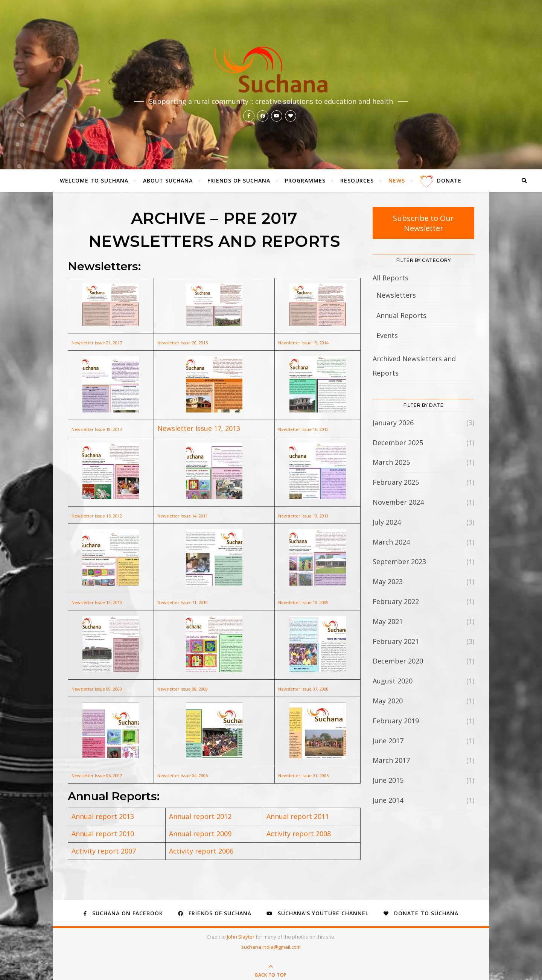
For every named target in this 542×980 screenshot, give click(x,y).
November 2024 (398, 502)
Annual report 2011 (298, 816)
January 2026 (393, 423)
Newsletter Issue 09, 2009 (97, 689)
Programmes (305, 180)
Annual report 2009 (200, 834)
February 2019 (396, 721)
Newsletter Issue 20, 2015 (183, 343)
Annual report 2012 (200, 816)
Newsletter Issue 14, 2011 (183, 516)
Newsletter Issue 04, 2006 (183, 775)
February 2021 (396, 641)
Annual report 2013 (103, 816)
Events (387, 335)
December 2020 (398, 661)
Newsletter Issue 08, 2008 (183, 689)
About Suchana (168, 180)
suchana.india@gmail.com (271, 947)
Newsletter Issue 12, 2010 (97, 602)
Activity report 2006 (201, 851)
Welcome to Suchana (94, 180)
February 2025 (396, 482)
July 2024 (387, 522)
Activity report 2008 (299, 834)
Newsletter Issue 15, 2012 (97, 516)
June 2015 (388, 780)
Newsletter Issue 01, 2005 (303, 775)
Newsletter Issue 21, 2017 (97, 343)
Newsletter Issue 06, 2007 (97, 775)
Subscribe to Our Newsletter (423, 223)
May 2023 (388, 581)
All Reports (391, 278)
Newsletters (396, 295)
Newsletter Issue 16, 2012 (303, 429)
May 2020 (388, 701)
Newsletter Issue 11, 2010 (183, 602)
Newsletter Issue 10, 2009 (303, 602)
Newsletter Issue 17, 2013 (199, 428)
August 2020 (393, 681)
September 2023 (399, 562)
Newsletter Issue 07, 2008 (303, 689)
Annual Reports (401, 315)
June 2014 (388, 800)
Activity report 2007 (104, 851)
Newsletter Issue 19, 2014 (303, 343)
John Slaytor (241, 937)
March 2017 (391, 760)
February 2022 (396, 601)
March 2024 (391, 542)
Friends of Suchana (239, 180)
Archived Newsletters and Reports (414, 366)
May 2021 (388, 621)
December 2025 (398, 443)
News (397, 180)
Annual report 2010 (103, 834)
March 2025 (391, 462)
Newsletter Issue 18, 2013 (97, 429)
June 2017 (388, 741)
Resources (357, 180)
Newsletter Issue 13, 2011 (303, 516)
